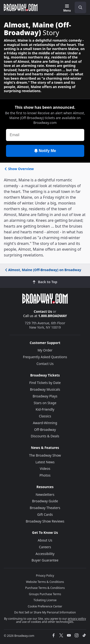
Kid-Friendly (45, 409)
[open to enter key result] (80, 7)
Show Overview (19, 169)
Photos (45, 475)
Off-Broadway (45, 430)
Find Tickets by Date (45, 383)
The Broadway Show (45, 455)
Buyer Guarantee (45, 560)
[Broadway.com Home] (21, 7)
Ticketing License (45, 600)
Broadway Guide (45, 501)
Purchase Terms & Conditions (45, 588)
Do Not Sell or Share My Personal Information (45, 612)
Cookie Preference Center (45, 606)
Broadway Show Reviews (45, 521)
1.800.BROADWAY (53, 316)
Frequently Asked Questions (45, 357)
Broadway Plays (45, 396)
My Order (45, 350)
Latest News (45, 462)
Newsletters (45, 494)
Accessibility (45, 554)
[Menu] (67, 8)
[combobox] (78, 7)
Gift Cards (45, 514)
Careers (45, 547)
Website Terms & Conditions (45, 582)
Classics (45, 416)
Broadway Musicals (45, 389)
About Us (45, 540)
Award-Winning (45, 423)
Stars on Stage (45, 403)
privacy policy (77, 619)
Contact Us (43, 311)
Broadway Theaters (45, 508)
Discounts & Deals (45, 436)
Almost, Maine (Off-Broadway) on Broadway (43, 270)
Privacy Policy (45, 576)
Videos (45, 469)
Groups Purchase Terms (45, 594)
